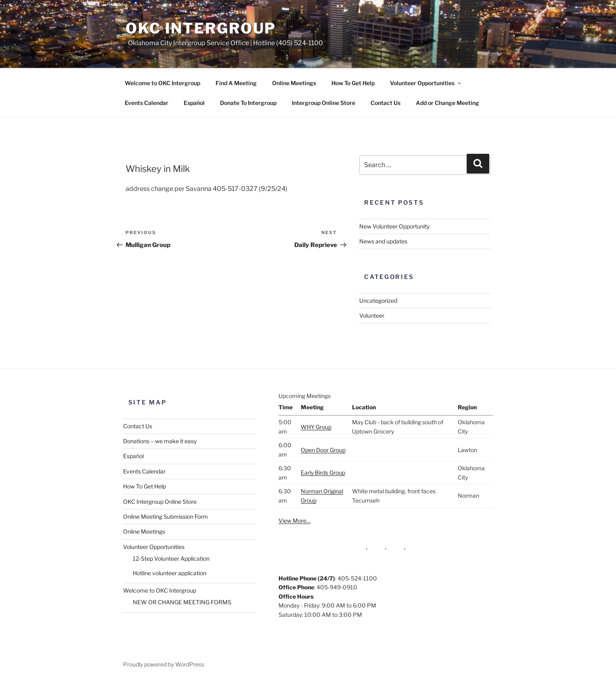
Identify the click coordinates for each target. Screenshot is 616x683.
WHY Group (316, 427)
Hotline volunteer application (170, 573)
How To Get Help (353, 83)
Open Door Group (323, 450)
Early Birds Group (323, 472)
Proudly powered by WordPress (164, 664)
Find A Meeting (236, 83)
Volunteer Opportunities (426, 83)
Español (194, 103)
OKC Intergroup (201, 28)
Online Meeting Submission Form (166, 516)
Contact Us (386, 103)
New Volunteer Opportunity (394, 226)
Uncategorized (378, 301)
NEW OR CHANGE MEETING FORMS (182, 602)
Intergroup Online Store (324, 103)
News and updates (383, 241)
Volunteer (372, 315)
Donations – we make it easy (160, 441)
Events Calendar (147, 103)
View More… (294, 521)
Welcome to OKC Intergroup (162, 83)
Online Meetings (294, 83)
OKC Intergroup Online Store (160, 502)
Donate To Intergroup (248, 103)
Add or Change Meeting (447, 103)
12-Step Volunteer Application (171, 558)
